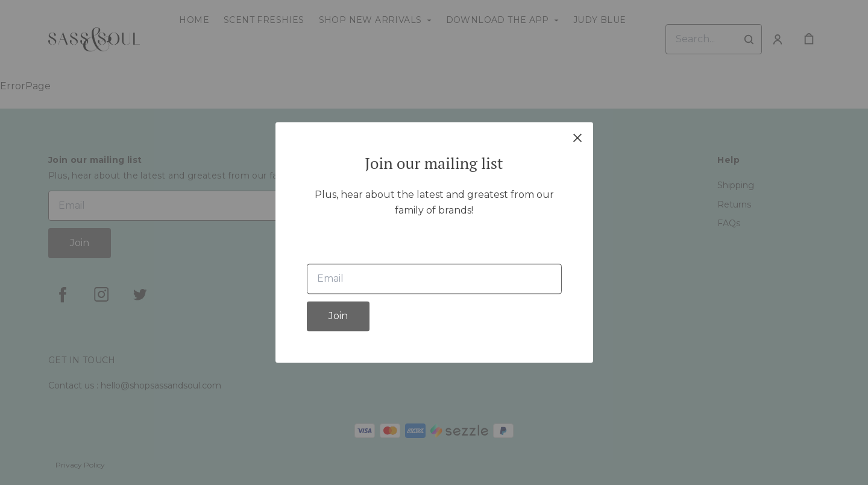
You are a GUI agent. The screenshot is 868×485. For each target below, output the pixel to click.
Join (338, 316)
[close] (577, 138)
